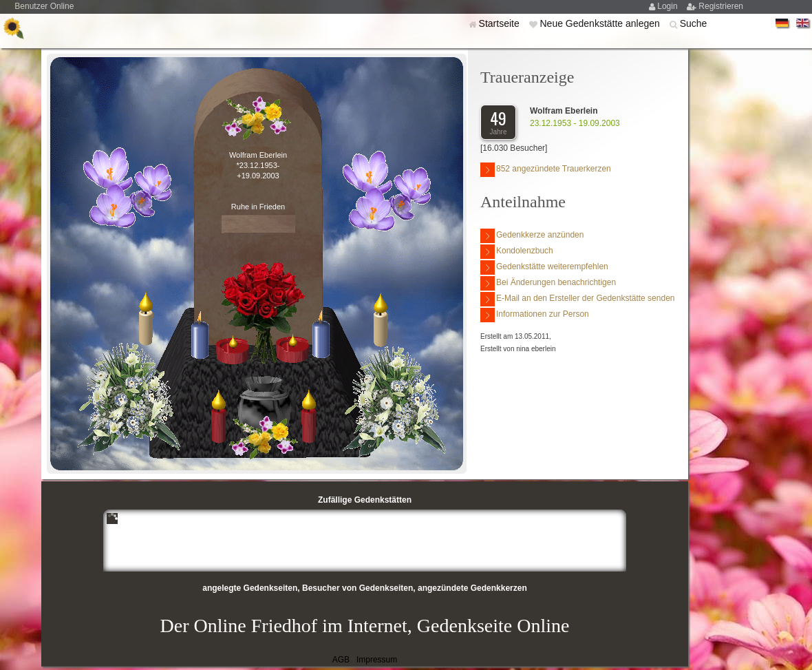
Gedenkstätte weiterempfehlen (544, 268)
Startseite (501, 23)
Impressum (377, 660)
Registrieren (721, 6)
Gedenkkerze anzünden (532, 236)
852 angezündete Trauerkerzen (546, 170)
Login (669, 6)
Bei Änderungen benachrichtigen (548, 283)
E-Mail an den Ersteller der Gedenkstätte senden (577, 299)
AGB (341, 660)
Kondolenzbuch (517, 252)
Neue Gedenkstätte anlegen (601, 23)
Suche (694, 23)
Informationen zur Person (535, 315)
